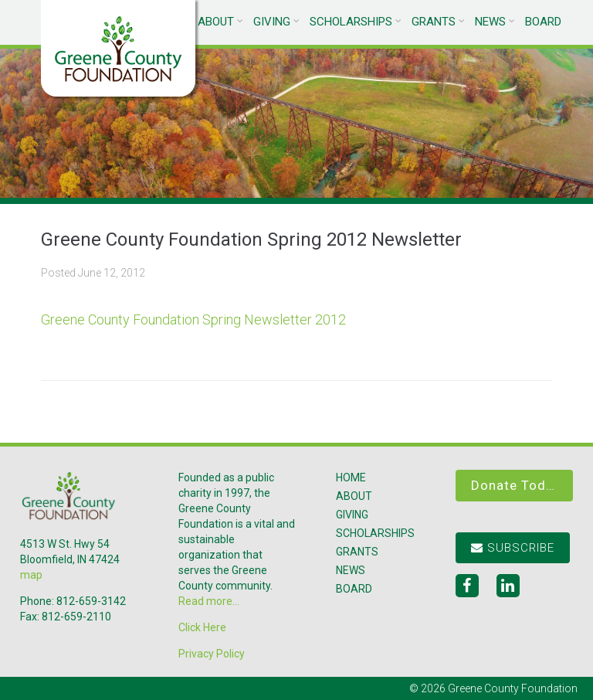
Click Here (202, 627)
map (31, 575)
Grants (434, 22)
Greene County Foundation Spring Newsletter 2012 (193, 319)
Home (351, 477)
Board (543, 22)
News (490, 22)
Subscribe (513, 548)
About (216, 22)
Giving (272, 22)
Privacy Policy (212, 654)
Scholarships (351, 22)
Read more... (209, 601)
